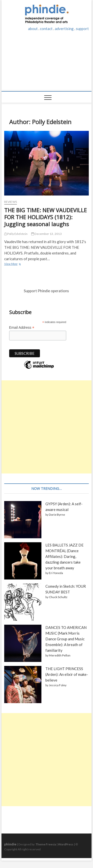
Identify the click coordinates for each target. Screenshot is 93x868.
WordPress (66, 844)
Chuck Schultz (58, 597)
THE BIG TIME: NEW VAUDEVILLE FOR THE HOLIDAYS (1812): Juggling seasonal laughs (46, 217)
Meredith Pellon (60, 655)
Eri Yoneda (56, 573)
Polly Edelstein (16, 234)
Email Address (22, 328)
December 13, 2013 (46, 234)
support (82, 29)
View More (12, 264)
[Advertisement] (47, 64)
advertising (64, 29)
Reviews (11, 202)
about (33, 29)
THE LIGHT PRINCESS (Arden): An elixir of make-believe (67, 674)
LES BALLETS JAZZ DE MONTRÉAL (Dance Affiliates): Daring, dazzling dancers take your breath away (64, 556)
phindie (10, 844)
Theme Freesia (46, 844)
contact (46, 29)
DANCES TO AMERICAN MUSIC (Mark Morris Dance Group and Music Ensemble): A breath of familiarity (66, 639)
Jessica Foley (58, 685)
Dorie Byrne (57, 515)
